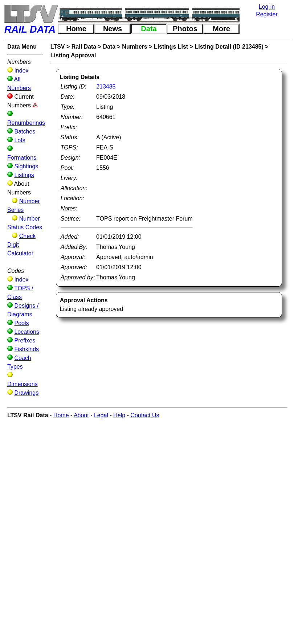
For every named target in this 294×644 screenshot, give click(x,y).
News (113, 29)
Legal (101, 415)
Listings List (171, 47)
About (81, 415)
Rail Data (84, 47)
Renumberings (26, 123)
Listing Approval (73, 55)
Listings (24, 175)
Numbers (134, 47)
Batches (25, 132)
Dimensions (23, 384)
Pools (21, 323)
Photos (185, 29)
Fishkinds (26, 349)
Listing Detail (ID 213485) (229, 47)
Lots (20, 140)
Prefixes (25, 341)
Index (21, 71)
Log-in (267, 7)
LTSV (58, 47)
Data (149, 29)
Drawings (26, 393)
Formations (22, 158)
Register (267, 14)
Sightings (26, 166)
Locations (27, 332)
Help (119, 415)
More (221, 29)
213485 (106, 87)
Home (76, 29)
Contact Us (145, 415)
